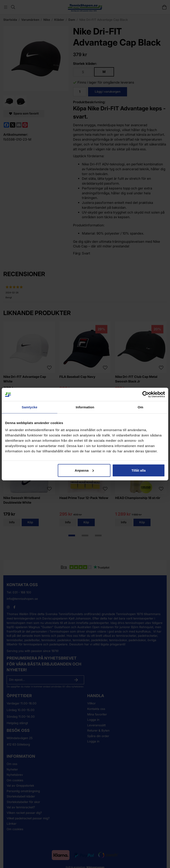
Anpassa (84, 470)
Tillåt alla (139, 470)
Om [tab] (140, 407)
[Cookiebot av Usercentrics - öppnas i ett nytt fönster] (146, 394)
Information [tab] (85, 407)
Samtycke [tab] (30, 407)
